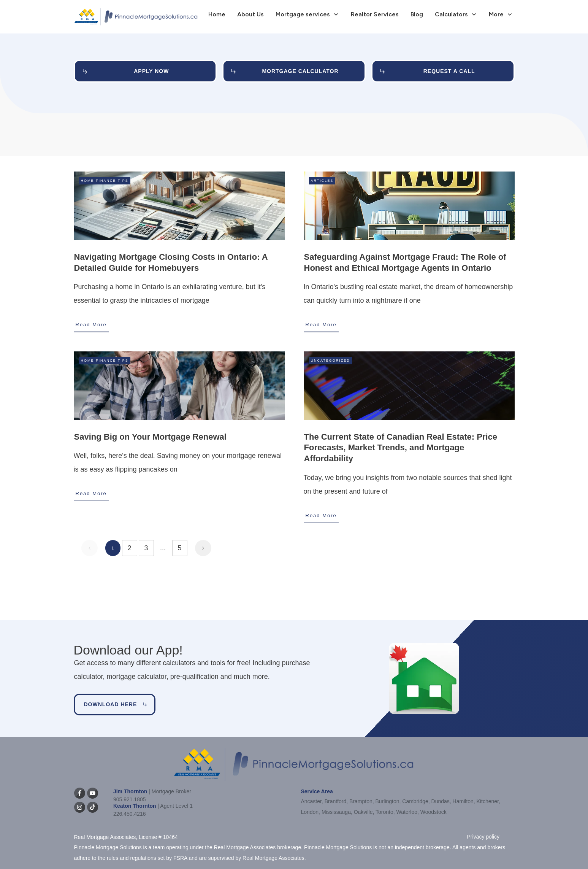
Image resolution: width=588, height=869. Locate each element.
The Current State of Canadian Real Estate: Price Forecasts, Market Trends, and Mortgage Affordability (401, 448)
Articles (322, 181)
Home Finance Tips (105, 181)
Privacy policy (483, 837)
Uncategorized (330, 361)
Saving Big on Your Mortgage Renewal (150, 437)
